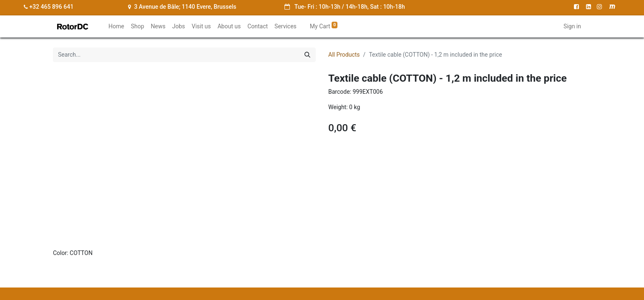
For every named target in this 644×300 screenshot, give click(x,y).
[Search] (307, 55)
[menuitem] (116, 26)
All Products (344, 55)
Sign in (572, 26)
